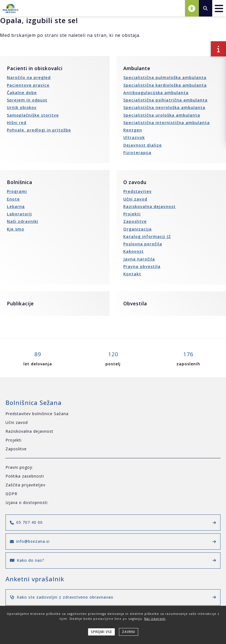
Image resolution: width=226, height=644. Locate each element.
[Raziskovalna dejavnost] (113, 431)
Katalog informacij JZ (147, 236)
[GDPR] (113, 494)
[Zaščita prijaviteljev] (113, 485)
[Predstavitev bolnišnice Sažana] (113, 414)
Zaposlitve (135, 221)
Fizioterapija (137, 153)
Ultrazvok (134, 137)
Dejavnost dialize (143, 145)
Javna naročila (139, 259)
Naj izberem (155, 619)
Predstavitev (137, 191)
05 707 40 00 (113, 522)
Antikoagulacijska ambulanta (156, 93)
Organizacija (137, 229)
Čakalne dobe (22, 93)
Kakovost (134, 251)
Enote (13, 199)
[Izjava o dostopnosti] (113, 503)
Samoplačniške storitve (33, 115)
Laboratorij (19, 214)
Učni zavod (135, 199)
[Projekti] (113, 440)
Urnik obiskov (22, 107)
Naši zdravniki (23, 221)
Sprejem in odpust (27, 100)
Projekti (132, 214)
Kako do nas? (113, 560)
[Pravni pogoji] (113, 468)
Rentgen (133, 130)
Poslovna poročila (143, 244)
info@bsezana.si (113, 541)
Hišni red (17, 123)
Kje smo (16, 229)
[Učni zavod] (113, 423)
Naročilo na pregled (29, 77)
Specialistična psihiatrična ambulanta (165, 100)
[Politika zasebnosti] (113, 476)
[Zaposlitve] (113, 449)
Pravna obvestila (142, 266)
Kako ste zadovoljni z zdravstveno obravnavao (113, 597)
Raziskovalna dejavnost (149, 206)
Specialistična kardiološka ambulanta (165, 85)
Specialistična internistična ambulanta (167, 123)
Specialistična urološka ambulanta (162, 115)
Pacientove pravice (28, 85)
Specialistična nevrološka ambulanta (164, 107)
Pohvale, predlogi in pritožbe (39, 130)
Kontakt (132, 274)
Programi (17, 191)
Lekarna (16, 206)
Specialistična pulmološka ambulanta (165, 77)
